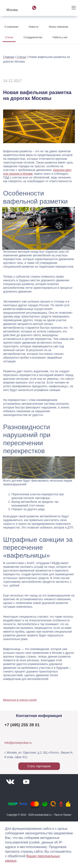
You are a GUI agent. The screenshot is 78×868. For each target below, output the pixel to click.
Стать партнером (39, 766)
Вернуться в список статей (20, 700)
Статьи (9, 37)
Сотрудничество (33, 37)
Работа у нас (60, 37)
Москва (12, 10)
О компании (11, 27)
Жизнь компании (58, 27)
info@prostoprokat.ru (18, 743)
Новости (33, 27)
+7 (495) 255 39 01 (22, 725)
